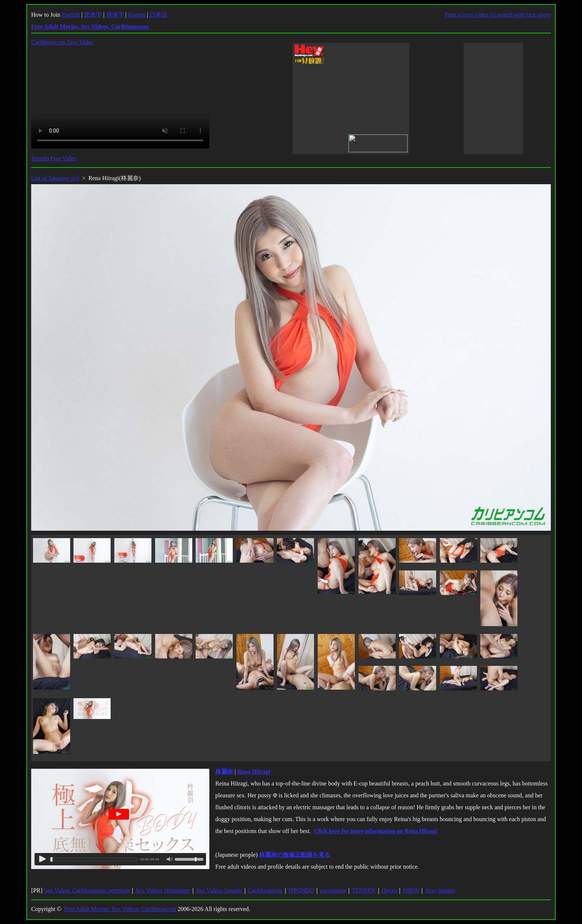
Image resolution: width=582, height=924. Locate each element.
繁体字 (93, 15)
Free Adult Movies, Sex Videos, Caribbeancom (120, 909)
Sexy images (440, 890)
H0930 (411, 890)
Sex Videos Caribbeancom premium (87, 890)
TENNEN (364, 890)
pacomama (333, 890)
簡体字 (115, 15)
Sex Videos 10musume (163, 890)
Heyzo (389, 890)
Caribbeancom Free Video (62, 42)
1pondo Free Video (54, 158)
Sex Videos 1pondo (219, 890)
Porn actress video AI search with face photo (498, 15)
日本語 (158, 15)
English (71, 15)
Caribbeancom (265, 890)
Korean (137, 15)
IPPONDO (301, 890)
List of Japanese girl (55, 178)
